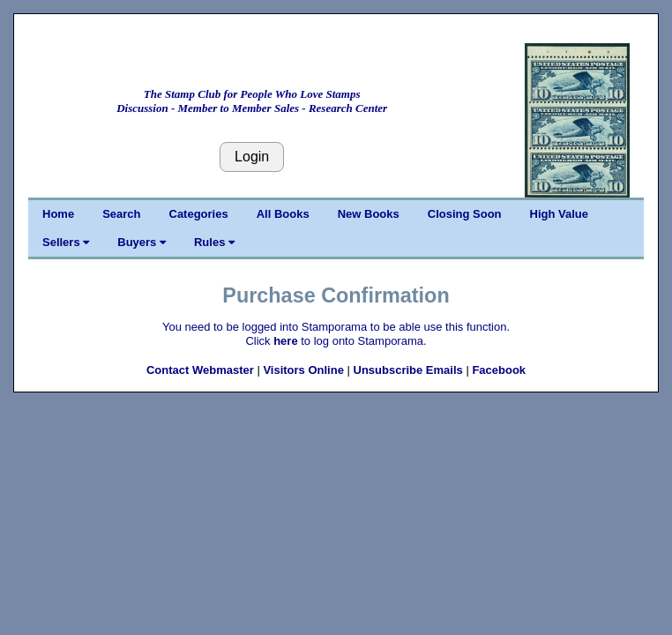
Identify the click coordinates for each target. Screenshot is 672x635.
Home (58, 214)
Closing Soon (465, 214)
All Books (283, 214)
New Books (369, 214)
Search (121, 214)
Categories (199, 214)
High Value (559, 214)
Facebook (499, 370)
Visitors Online (303, 370)
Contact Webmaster (200, 370)
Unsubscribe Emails (408, 370)
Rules (214, 242)
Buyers (142, 242)
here (285, 341)
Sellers (66, 242)
